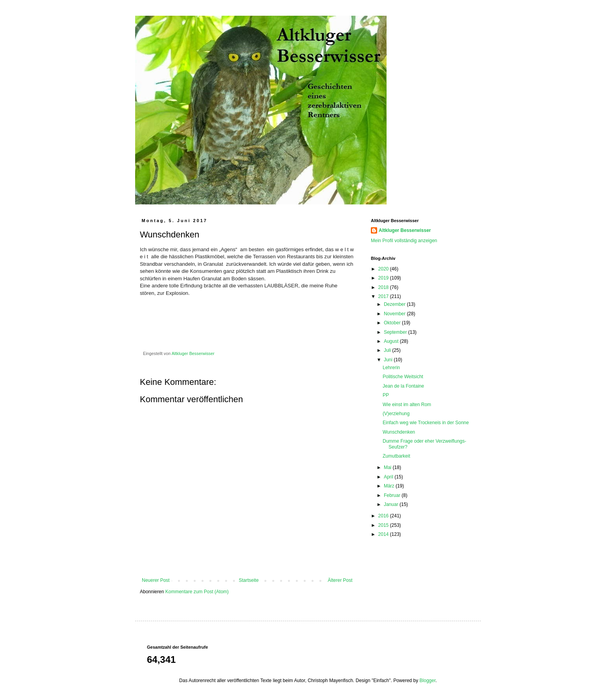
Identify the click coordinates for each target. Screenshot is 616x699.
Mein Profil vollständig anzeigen (404, 241)
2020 (384, 269)
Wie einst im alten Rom (407, 405)
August (392, 341)
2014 (384, 534)
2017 (384, 296)
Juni (389, 360)
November (395, 314)
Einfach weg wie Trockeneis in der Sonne (426, 423)
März (390, 486)
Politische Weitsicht (403, 377)
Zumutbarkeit (396, 456)
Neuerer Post (156, 580)
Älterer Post (340, 580)
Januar (392, 504)
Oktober (393, 323)
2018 (384, 287)
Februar (393, 495)
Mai (388, 467)
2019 (384, 278)
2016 (384, 516)
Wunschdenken (399, 432)
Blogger (428, 681)
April (389, 477)
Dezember (395, 304)
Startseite (249, 580)
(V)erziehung (396, 414)
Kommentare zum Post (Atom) (197, 592)
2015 (384, 525)
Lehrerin (391, 368)
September (396, 332)
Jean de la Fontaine (403, 386)
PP (386, 395)
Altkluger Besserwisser (405, 230)
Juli (388, 350)
